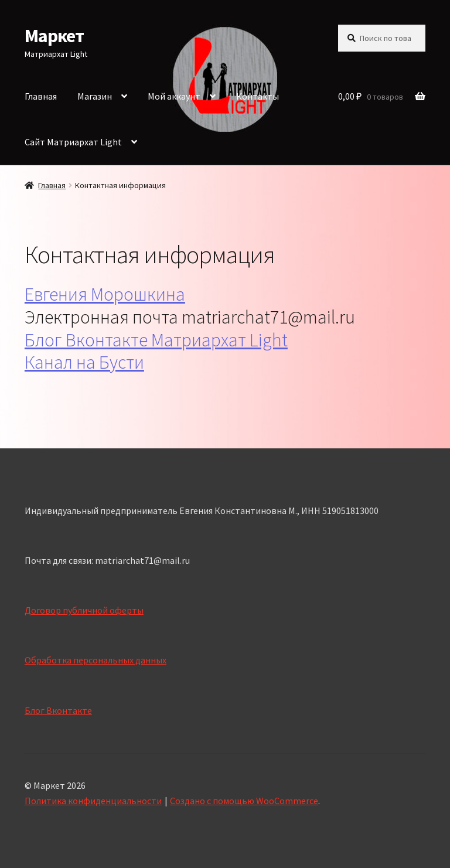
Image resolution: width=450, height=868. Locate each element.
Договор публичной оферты (84, 610)
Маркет (54, 36)
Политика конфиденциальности (93, 801)
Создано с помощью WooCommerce (244, 801)
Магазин (95, 96)
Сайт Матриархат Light (73, 142)
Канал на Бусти (84, 362)
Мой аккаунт (174, 96)
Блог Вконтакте (58, 710)
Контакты (258, 96)
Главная (41, 96)
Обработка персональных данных (96, 660)
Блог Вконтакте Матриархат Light (156, 340)
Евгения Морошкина (105, 294)
